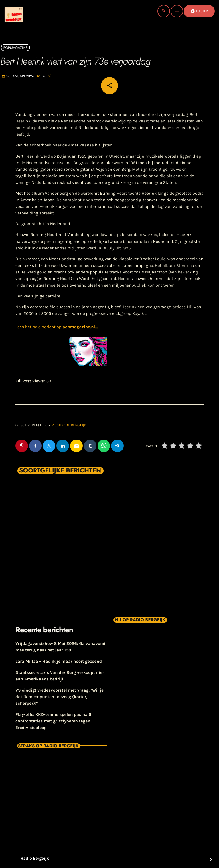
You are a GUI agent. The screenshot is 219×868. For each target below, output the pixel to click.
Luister (199, 11)
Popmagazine (16, 47)
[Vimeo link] (24, 11)
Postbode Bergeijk (69, 425)
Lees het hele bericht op (57, 327)
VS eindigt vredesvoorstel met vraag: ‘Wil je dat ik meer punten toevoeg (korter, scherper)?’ (59, 697)
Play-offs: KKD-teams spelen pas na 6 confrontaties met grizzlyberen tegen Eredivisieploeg (53, 721)
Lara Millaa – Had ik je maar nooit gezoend (59, 661)
